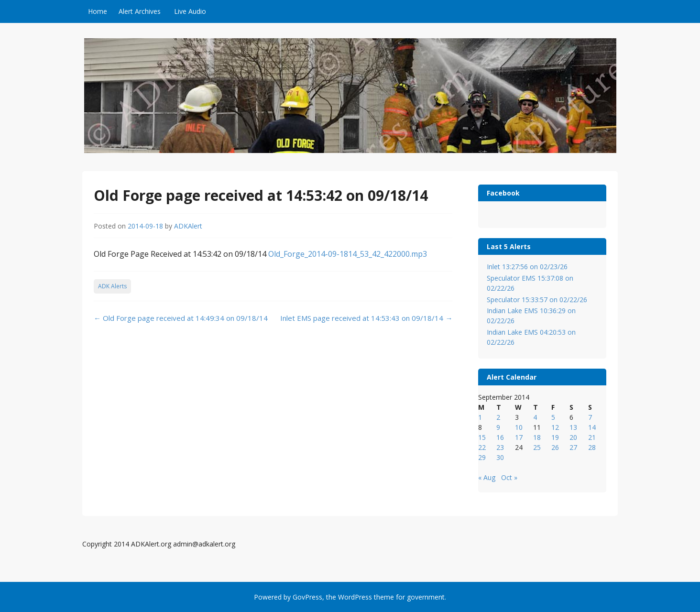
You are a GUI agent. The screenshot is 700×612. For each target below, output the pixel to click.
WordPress (355, 597)
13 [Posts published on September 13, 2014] (573, 427)
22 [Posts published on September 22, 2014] (482, 447)
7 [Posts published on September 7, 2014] (590, 417)
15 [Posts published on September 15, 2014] (482, 437)
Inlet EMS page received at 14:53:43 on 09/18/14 (366, 318)
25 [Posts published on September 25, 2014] (537, 447)
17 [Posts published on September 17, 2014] (519, 437)
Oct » (509, 477)
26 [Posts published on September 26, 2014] (555, 447)
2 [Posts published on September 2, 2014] (498, 417)
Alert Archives (140, 11)
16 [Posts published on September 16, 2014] (500, 437)
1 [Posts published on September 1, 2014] (480, 417)
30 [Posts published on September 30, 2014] (500, 457)
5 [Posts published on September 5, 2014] (553, 417)
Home (98, 11)
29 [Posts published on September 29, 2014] (482, 457)
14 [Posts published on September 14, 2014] (592, 427)
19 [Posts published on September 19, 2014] (555, 437)
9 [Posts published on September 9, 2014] (498, 427)
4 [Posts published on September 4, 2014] (535, 417)
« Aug (487, 477)
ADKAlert (188, 226)
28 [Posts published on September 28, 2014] (592, 447)
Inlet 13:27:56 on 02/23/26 (527, 267)
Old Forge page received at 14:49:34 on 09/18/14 (181, 318)
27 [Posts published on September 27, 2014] (573, 447)
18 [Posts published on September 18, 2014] (537, 437)
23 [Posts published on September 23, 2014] (500, 447)
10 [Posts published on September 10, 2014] (519, 427)
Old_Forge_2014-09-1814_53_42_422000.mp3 (348, 254)
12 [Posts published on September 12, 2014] (555, 427)
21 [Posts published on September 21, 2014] (592, 437)
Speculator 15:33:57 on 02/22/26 (537, 300)
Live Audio (190, 11)
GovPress (307, 597)
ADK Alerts (112, 286)
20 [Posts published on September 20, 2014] (573, 437)
